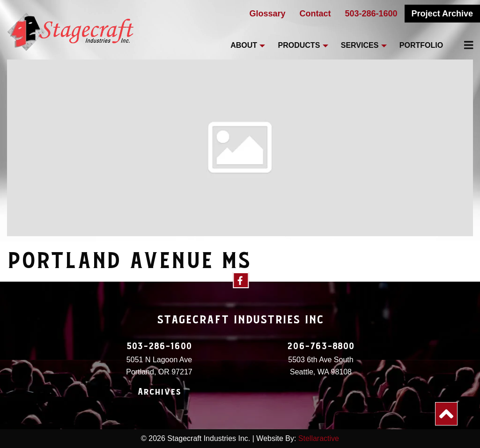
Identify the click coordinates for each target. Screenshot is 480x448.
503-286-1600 (371, 14)
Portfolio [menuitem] (421, 45)
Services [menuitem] (360, 45)
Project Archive (442, 14)
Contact (315, 14)
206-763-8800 (321, 346)
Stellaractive (319, 438)
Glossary (267, 14)
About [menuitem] (244, 45)
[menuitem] (463, 45)
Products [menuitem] (299, 45)
